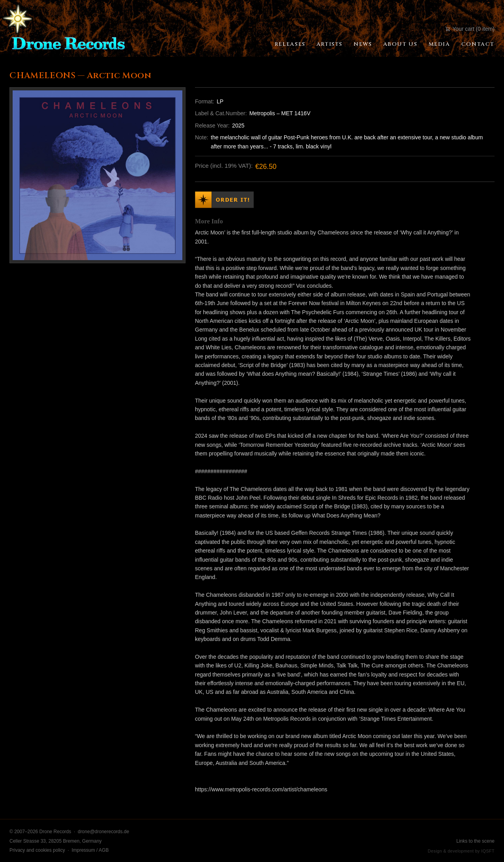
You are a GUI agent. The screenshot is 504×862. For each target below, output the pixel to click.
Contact (478, 44)
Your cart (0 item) (470, 29)
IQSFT (488, 851)
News (363, 44)
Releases (290, 44)
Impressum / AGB (90, 850)
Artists (330, 44)
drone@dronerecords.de (103, 832)
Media (439, 44)
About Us (400, 44)
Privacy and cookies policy (37, 850)
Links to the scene (475, 841)
